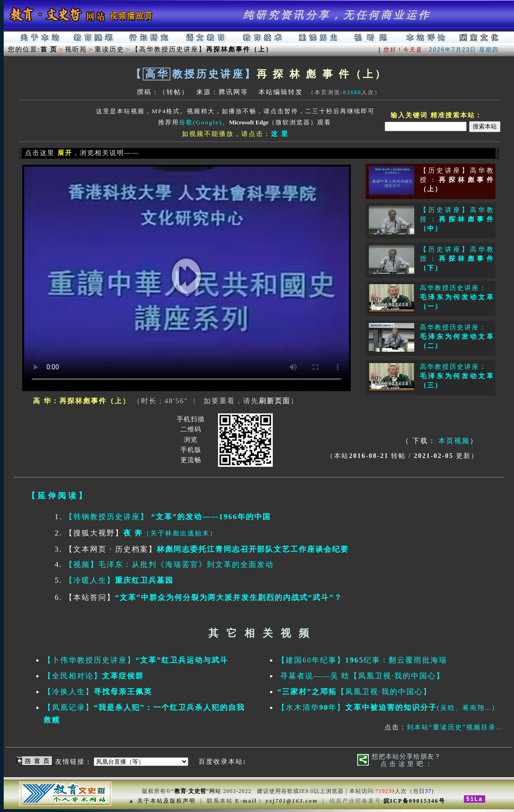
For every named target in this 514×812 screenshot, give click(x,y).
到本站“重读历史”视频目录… (455, 727)
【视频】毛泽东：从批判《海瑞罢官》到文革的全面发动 (169, 564)
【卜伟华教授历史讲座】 (136, 660)
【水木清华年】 (386, 707)
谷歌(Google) (201, 122)
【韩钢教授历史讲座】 (168, 517)
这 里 (280, 134)
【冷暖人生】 (119, 580)
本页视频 (454, 441)
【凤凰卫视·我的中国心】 (354, 692)
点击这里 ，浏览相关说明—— (81, 153)
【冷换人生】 (98, 692)
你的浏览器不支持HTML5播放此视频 (186, 278)
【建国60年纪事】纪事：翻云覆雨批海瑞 (362, 660)
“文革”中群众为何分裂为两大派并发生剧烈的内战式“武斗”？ (229, 597)
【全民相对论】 (94, 676)
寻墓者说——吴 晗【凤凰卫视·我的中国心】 (361, 676)
